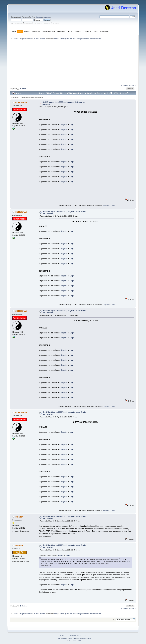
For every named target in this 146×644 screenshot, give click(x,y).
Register (64, 125)
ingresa (39, 17)
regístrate (47, 17)
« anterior (125, 85)
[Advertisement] (73, 63)
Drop (56, 39)
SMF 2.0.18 (64, 636)
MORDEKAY (21, 103)
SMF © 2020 (73, 636)
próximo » (132, 85)
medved (19, 546)
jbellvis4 (19, 517)
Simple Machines (83, 636)
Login (72, 125)
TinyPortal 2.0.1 (62, 638)
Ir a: (114, 620)
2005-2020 (72, 638)
